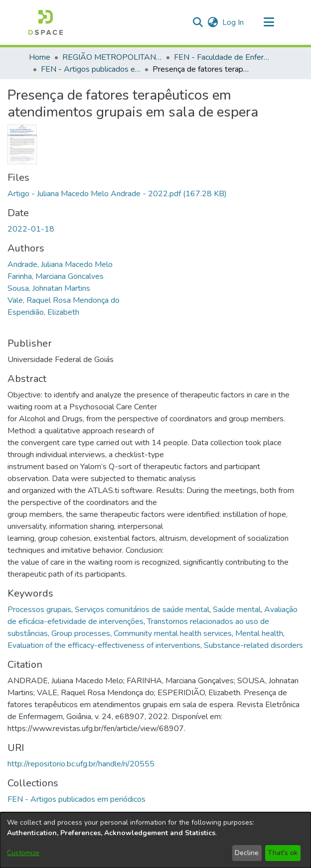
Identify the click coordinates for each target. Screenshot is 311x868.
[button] (46, 22)
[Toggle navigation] (269, 22)
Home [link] (40, 57)
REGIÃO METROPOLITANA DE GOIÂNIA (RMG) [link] (112, 57)
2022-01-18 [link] (31, 229)
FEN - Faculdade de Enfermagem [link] (224, 57)
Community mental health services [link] (173, 633)
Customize (23, 853)
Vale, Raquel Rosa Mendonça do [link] (64, 300)
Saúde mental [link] (237, 610)
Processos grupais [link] (39, 610)
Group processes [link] (81, 633)
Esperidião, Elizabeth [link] (43, 312)
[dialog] (155, 840)
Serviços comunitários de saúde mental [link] (142, 610)
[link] (117, 194)
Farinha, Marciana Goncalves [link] (56, 276)
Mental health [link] (259, 633)
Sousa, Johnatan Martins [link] (49, 288)
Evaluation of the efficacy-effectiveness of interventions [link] (104, 645)
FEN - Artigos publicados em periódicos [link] (91, 69)
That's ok (283, 853)
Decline (247, 853)
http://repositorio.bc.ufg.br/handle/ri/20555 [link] (81, 764)
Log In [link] (233, 22)
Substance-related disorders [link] (253, 645)
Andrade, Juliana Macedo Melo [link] (60, 264)
